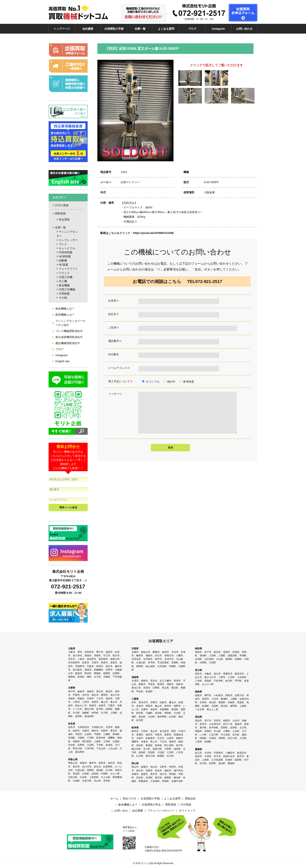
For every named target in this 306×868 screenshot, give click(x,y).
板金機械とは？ (65, 309)
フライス (64, 273)
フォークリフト (68, 269)
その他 (63, 298)
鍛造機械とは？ (65, 315)
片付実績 (186, 805)
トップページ (62, 29)
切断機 (63, 260)
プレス (63, 244)
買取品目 (190, 798)
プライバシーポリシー (161, 811)
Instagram (218, 29)
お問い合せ (121, 811)
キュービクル (67, 248)
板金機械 (64, 285)
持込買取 (64, 219)
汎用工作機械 (67, 289)
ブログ (192, 29)
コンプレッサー (68, 240)
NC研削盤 (65, 256)
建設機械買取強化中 (68, 343)
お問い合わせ (244, 29)
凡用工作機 (66, 277)
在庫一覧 (140, 29)
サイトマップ (187, 811)
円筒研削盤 (66, 252)
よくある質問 (166, 29)
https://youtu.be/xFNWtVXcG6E (153, 233)
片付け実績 (62, 205)
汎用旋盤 (64, 293)
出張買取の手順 (114, 29)
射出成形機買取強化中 (69, 337)
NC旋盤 (63, 265)
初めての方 (130, 798)
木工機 (63, 281)
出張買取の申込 (151, 805)
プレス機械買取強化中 (69, 331)
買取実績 (60, 213)
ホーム (114, 798)
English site (62, 361)
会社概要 (88, 29)
